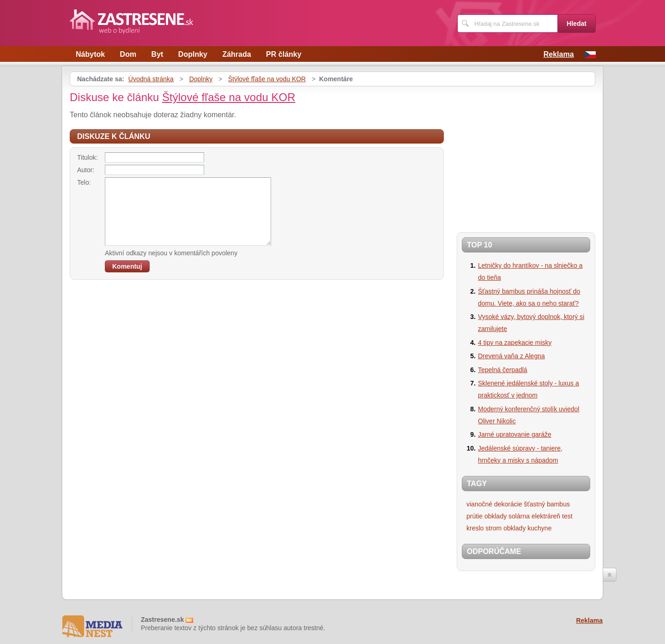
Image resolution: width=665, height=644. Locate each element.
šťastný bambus (547, 504)
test (567, 516)
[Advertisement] (534, 156)
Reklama (559, 54)
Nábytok (90, 54)
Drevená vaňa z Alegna (511, 356)
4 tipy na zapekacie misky (515, 343)
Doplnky (193, 54)
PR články (284, 54)
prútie (475, 516)
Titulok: (88, 157)
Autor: (86, 170)
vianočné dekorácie (494, 504)
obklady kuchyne (527, 528)
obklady (496, 516)
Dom (128, 54)
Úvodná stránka (151, 79)
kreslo (475, 528)
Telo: (84, 182)
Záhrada (236, 54)
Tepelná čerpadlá (503, 370)
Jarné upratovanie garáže (515, 434)
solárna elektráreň (534, 516)
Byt (157, 54)
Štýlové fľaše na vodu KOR (267, 79)
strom (493, 528)
